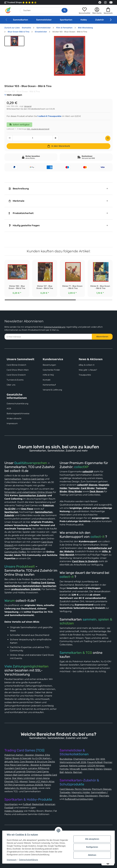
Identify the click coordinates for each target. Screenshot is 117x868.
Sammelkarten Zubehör (33, 495)
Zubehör (100, 20)
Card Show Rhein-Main (18, 370)
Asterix (68, 772)
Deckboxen (91, 796)
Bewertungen (49, 365)
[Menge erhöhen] (56, 138)
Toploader (65, 792)
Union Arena (43, 778)
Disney (99, 769)
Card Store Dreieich (16, 375)
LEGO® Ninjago (96, 766)
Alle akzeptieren (92, 839)
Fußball (27, 804)
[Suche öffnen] (65, 10)
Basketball (38, 804)
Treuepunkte (85, 375)
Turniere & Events (15, 380)
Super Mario (88, 769)
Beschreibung (19, 189)
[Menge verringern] (10, 138)
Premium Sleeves (102, 789)
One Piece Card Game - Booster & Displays (28, 765)
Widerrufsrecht (14, 418)
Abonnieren (102, 337)
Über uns (11, 385)
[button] (84, 10)
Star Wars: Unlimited (23, 778)
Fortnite (64, 769)
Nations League (78, 766)
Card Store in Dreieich (85, 561)
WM (103, 759)
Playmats (104, 796)
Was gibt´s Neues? (88, 370)
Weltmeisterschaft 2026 (73, 762)
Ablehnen (92, 855)
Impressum (12, 423)
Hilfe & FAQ (48, 375)
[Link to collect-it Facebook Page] (100, 2)
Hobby (84, 20)
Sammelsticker (44, 20)
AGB (9, 409)
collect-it (97, 537)
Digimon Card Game (37, 772)
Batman (78, 772)
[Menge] (33, 138)
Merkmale (17, 201)
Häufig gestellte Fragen (24, 225)
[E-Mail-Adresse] (48, 337)
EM (97, 759)
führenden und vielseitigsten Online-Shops (28, 492)
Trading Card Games (33, 479)
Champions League (84, 759)
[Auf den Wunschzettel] (108, 138)
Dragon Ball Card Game (17, 775)
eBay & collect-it (87, 365)
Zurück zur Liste (12, 28)
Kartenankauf (49, 385)
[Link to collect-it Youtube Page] (111, 2)
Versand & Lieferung (52, 390)
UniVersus (37, 775)
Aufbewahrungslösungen (79, 799)
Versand (28, 106)
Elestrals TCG (11, 781)
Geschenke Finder (51, 370)
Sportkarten (66, 20)
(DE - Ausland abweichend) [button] (38, 129)
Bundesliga (66, 759)
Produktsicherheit (21, 213)
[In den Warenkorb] (58, 146)
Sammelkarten (20, 20)
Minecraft (75, 769)
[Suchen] (44, 10)
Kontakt (47, 380)
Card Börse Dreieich (16, 365)
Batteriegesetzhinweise (18, 413)
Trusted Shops (21, 2)
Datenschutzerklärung (55, 327)
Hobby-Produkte (14, 811)
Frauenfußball (95, 762)
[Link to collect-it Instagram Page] (105, 2)
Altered (23, 781)
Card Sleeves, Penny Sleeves (75, 789)
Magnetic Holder (81, 792)
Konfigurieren (92, 847)
